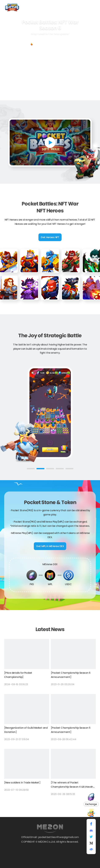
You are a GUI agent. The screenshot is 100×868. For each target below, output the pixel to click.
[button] (31, 469)
